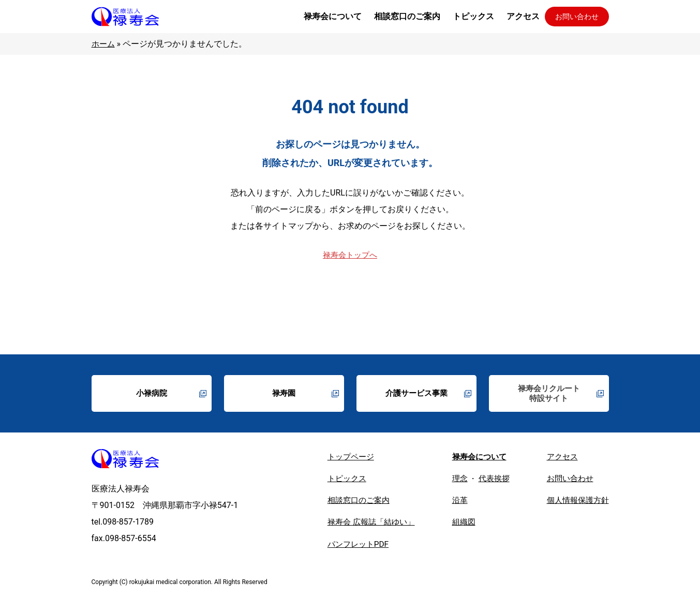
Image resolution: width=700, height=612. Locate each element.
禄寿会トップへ (350, 255)
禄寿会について (474, 458)
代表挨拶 (489, 480)
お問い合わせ (577, 16)
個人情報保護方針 (576, 503)
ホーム (104, 44)
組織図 (457, 525)
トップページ (339, 458)
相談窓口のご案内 (348, 503)
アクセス (559, 458)
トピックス (335, 480)
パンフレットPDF (347, 547)
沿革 (453, 503)
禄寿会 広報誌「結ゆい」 (361, 525)
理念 (453, 480)
